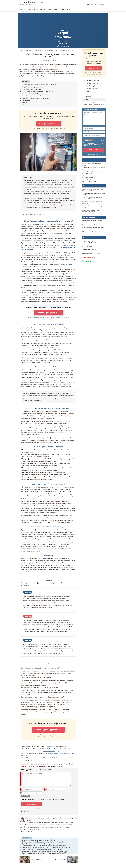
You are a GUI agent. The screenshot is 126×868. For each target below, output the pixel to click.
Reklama (62, 9)
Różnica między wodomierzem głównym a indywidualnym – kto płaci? (93, 221)
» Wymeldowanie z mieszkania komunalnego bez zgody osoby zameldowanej (93, 181)
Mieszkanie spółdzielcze (93, 86)
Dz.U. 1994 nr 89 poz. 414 (49, 751)
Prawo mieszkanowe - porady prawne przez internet (32, 3)
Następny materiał (60, 859)
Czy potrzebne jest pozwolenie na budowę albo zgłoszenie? (38, 91)
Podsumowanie (26, 100)
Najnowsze (86, 160)
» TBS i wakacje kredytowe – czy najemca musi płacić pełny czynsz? (94, 173)
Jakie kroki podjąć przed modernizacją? (32, 94)
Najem (87, 91)
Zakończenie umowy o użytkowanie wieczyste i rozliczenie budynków (44, 846)
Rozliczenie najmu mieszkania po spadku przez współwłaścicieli (42, 842)
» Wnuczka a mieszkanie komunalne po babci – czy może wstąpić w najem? (94, 177)
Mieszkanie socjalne (92, 83)
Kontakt (69, 9)
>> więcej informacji (26, 831)
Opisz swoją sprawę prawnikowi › (48, 313)
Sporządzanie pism (45, 9)
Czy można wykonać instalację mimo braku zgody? (35, 98)
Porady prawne (34, 9)
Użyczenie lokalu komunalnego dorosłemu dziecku (38, 840)
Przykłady (24, 103)
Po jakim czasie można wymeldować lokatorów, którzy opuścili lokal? (44, 849)
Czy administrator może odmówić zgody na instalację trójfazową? (40, 85)
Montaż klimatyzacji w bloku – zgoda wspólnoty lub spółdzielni (91, 211)
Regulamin (29, 799)
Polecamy (86, 186)
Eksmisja (88, 97)
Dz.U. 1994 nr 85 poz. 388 (50, 749)
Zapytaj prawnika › (94, 68)
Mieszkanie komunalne (92, 80)
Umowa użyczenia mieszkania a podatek (92, 225)
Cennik (55, 9)
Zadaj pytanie (23, 9)
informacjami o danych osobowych (56, 799)
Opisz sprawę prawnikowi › (49, 124)
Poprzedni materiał (37, 859)
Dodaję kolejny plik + (99, 140)
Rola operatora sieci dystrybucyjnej (31, 89)
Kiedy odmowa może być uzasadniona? (32, 87)
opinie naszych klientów (95, 5)
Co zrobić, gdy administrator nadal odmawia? (34, 96)
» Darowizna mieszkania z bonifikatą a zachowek (92, 164)
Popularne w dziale (89, 217)
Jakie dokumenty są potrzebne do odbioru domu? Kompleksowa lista (44, 851)
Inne (87, 99)
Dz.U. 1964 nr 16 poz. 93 (50, 746)
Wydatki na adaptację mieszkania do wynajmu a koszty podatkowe (43, 844)
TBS (87, 94)
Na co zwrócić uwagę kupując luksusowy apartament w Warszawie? (44, 853)
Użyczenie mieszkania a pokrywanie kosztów (93, 232)
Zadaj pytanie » (88, 238)
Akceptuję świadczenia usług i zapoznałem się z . (42, 799)
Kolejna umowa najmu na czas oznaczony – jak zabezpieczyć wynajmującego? (47, 847)
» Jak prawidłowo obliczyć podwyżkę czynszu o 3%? (94, 169)
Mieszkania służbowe (92, 88)
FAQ (23, 105)
